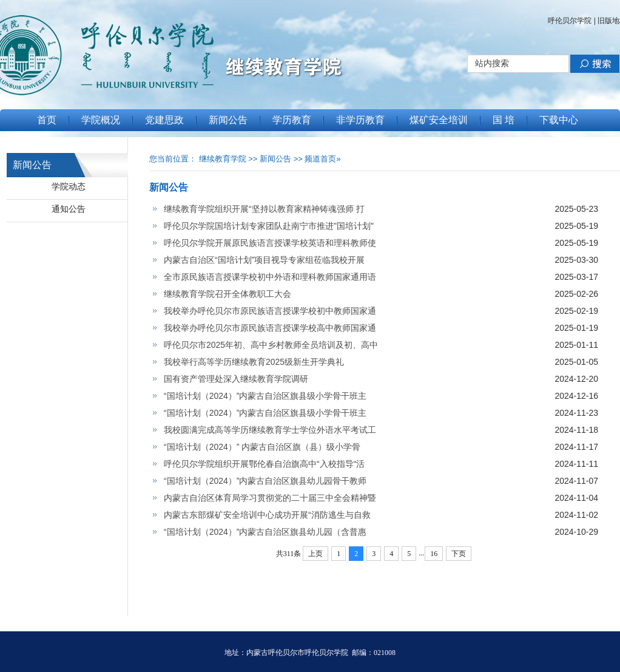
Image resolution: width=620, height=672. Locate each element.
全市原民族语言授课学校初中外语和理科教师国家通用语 (270, 277)
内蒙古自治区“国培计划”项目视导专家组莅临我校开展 (264, 260)
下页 (459, 554)
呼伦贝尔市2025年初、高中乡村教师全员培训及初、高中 (271, 345)
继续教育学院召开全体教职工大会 (227, 294)
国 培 (504, 120)
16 (434, 554)
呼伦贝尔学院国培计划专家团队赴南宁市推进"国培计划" (269, 226)
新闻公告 (228, 120)
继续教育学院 (223, 159)
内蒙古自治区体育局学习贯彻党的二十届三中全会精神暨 (270, 498)
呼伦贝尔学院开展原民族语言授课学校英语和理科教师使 (270, 243)
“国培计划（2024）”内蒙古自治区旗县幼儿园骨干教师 (265, 481)
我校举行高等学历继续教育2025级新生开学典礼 (254, 362)
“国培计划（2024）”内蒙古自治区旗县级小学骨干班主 (265, 396)
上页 (315, 554)
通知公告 (69, 209)
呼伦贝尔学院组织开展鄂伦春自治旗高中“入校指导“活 (264, 464)
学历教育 (292, 120)
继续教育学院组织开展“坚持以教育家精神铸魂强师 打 (264, 209)
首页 (47, 120)
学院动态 (69, 186)
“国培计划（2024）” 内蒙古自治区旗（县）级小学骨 (262, 447)
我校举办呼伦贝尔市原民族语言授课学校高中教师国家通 (270, 328)
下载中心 (559, 120)
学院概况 (101, 120)
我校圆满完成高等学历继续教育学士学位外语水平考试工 (270, 430)
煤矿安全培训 (439, 120)
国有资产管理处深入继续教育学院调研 (236, 379)
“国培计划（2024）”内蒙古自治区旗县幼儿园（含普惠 (265, 532)
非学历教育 (360, 120)
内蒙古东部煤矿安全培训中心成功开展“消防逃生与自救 (267, 515)
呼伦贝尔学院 (570, 21)
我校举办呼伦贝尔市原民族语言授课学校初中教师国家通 (270, 311)
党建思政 (164, 120)
